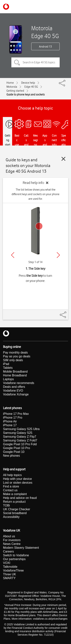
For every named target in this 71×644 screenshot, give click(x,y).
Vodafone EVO (13, 391)
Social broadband (15, 513)
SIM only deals (13, 360)
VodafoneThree (13, 570)
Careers (8, 551)
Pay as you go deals (17, 356)
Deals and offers (14, 387)
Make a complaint (15, 494)
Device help (28, 83)
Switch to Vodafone (16, 555)
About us (9, 536)
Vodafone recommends (19, 383)
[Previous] (13, 255)
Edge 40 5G (31, 87)
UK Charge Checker (17, 509)
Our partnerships (14, 559)
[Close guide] (63, 159)
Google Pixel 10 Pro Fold (20, 444)
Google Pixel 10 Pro (16, 448)
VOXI (7, 563)
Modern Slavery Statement (21, 548)
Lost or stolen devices (18, 483)
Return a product (14, 502)
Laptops (8, 379)
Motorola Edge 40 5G (45, 32)
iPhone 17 (10, 425)
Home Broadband (15, 375)
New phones (11, 456)
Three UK (9, 574)
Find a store (11, 486)
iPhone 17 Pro (13, 418)
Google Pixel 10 (14, 452)
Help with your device (17, 479)
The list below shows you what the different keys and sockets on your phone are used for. (35, 194)
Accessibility (11, 517)
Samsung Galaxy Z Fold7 (20, 440)
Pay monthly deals (15, 353)
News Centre (12, 544)
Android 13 (45, 47)
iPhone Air (10, 421)
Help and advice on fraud (20, 498)
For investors (12, 540)
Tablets (8, 368)
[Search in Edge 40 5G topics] (35, 62)
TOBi (6, 505)
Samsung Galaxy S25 (18, 433)
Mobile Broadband (15, 372)
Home (10, 83)
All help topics (12, 475)
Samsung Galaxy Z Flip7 (20, 437)
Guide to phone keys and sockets (26, 95)
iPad (6, 364)
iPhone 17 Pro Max (16, 414)
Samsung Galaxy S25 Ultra (21, 429)
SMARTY (9, 578)
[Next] (58, 255)
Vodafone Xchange (16, 394)
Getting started (15, 91)
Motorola (12, 87)
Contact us (10, 490)
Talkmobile (10, 567)
